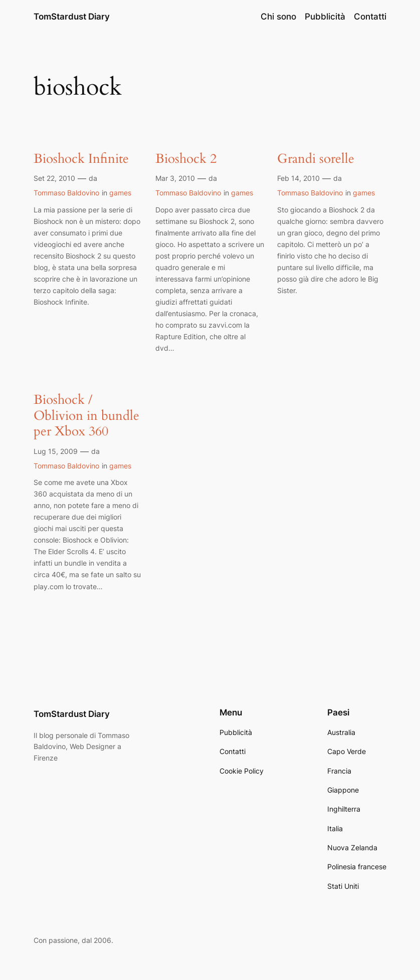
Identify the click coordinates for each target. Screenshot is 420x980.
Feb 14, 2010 (298, 178)
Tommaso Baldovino (66, 193)
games (120, 193)
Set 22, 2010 (54, 178)
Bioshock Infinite (81, 159)
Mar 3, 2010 (175, 178)
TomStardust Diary (72, 17)
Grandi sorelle (316, 159)
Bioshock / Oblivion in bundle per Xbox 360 (86, 416)
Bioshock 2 (186, 159)
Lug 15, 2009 (56, 451)
